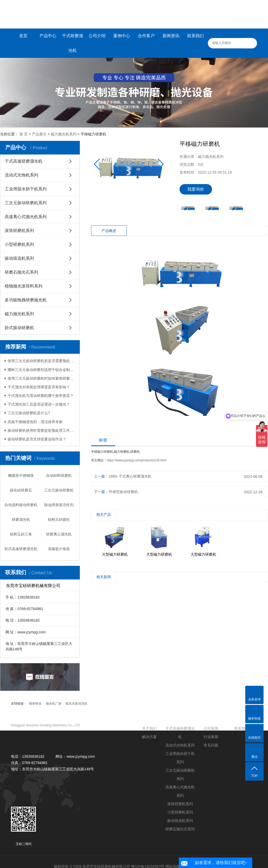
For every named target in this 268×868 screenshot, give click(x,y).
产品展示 (39, 134)
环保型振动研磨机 (123, 492)
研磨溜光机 (21, 519)
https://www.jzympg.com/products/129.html (136, 460)
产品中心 (48, 36)
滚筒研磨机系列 (19, 231)
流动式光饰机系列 (21, 175)
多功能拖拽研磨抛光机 (26, 300)
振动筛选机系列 (19, 258)
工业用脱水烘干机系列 (26, 189)
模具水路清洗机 (76, 704)
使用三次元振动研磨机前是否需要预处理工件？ (42, 361)
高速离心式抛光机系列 (26, 217)
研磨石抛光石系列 (21, 272)
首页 (23, 36)
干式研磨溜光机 (72, 43)
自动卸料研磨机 (59, 476)
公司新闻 (211, 728)
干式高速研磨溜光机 (24, 161)
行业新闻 (211, 737)
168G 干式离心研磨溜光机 (130, 476)
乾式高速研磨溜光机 (21, 549)
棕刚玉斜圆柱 (59, 519)
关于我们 (149, 728)
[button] (160, 164)
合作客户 (146, 36)
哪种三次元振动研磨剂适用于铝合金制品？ (42, 370)
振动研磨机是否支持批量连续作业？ (37, 439)
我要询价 (196, 189)
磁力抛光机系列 (64, 134)
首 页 (24, 134)
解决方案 (149, 737)
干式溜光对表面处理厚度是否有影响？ (39, 387)
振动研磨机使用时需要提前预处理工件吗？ (42, 430)
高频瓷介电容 (59, 549)
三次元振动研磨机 (59, 490)
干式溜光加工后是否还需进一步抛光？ (39, 404)
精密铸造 (35, 704)
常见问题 (211, 745)
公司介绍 (97, 36)
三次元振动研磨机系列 (26, 203)
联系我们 (196, 36)
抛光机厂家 (54, 704)
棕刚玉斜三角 (21, 534)
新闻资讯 (171, 36)
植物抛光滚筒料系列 (24, 286)
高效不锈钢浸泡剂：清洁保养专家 (35, 422)
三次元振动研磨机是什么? (29, 413)
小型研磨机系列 (19, 244)
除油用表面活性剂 (59, 505)
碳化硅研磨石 (21, 490)
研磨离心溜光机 (59, 534)
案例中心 (122, 36)
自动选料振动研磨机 (21, 505)
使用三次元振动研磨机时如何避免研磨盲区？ (42, 378)
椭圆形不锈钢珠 (21, 476)
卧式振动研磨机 (19, 328)
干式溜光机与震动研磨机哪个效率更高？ (41, 396)
